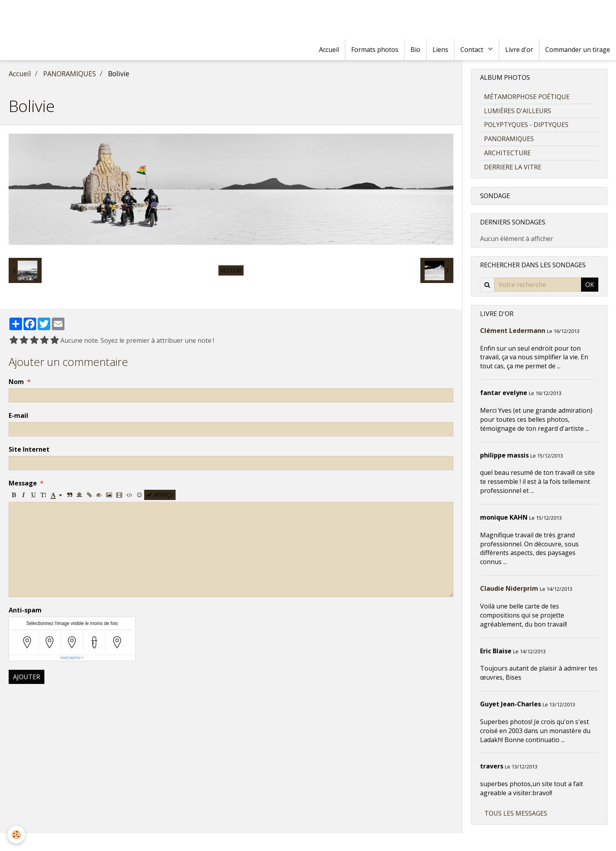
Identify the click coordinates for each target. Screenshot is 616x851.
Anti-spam (25, 610)
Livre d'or (519, 50)
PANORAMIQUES (70, 74)
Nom (16, 382)
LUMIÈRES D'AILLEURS (518, 111)
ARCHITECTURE (507, 153)
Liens (440, 50)
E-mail (18, 415)
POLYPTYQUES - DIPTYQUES (526, 125)
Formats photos (375, 50)
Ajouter (27, 677)
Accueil (329, 50)
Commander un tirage (578, 50)
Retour (231, 270)
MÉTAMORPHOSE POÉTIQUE (527, 97)
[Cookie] (17, 835)
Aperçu (160, 495)
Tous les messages (516, 813)
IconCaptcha (71, 658)
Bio (415, 50)
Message (23, 483)
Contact (473, 50)
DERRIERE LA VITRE (513, 167)
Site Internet (29, 449)
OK (590, 285)
